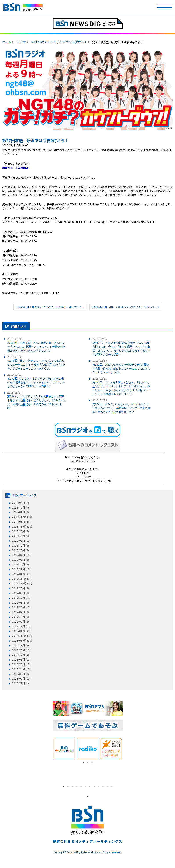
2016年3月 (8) (20, 674)
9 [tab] (99, 787)
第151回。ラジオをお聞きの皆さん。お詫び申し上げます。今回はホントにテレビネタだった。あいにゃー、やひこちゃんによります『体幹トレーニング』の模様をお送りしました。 (121, 386)
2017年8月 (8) (20, 593)
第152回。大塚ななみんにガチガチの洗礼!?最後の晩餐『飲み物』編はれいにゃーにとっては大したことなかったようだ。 (121, 366)
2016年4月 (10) (21, 669)
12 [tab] (112, 787)
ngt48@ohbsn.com (83, 461)
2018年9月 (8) (20, 531)
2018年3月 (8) (20, 560)
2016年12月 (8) (21, 631)
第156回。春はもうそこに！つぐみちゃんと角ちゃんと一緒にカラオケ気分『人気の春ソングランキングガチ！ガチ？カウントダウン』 (36, 362)
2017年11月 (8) (21, 579)
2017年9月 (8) (20, 588)
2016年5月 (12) (21, 664)
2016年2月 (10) (21, 679)
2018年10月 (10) (22, 526)
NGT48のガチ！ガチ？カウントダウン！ (59, 42)
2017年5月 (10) (21, 607)
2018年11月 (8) (21, 522)
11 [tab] (107, 787)
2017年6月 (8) (20, 603)
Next (126, 749)
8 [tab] (94, 787)
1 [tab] (83, 763)
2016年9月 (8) (20, 645)
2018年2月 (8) (20, 564)
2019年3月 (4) (20, 503)
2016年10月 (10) (22, 641)
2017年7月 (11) (21, 598)
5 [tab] (81, 787)
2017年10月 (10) (22, 583)
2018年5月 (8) (20, 550)
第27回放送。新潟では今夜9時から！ (35, 140)
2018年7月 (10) (21, 541)
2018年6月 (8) (20, 545)
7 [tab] (90, 787)
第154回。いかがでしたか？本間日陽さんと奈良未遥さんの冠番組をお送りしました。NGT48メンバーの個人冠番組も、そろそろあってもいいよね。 (36, 400)
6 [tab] (85, 787)
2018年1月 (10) (21, 569)
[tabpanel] (64, 749)
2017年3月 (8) (20, 617)
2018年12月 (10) (22, 517)
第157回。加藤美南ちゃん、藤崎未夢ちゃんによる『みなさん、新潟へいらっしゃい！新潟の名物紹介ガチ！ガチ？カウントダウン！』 (36, 345)
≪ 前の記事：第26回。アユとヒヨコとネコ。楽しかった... (50, 307)
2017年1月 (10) (21, 626)
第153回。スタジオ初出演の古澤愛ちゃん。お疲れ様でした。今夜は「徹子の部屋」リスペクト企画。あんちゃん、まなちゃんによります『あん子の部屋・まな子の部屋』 (121, 346)
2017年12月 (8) (21, 574)
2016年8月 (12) (21, 650)
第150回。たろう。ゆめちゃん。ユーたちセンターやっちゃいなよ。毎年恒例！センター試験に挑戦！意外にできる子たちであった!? (121, 406)
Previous (49, 749)
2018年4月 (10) (21, 555)
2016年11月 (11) (22, 636)
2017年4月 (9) (20, 612)
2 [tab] (88, 763)
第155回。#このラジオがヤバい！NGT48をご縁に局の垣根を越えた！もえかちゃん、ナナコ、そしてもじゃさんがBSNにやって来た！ (36, 380)
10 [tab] (103, 787)
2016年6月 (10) (21, 660)
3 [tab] (92, 763)
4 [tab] (77, 787)
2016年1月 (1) (20, 683)
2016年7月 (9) (20, 655)
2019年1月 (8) (20, 512)
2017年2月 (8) (20, 622)
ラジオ (21, 42)
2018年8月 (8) (20, 536)
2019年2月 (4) (20, 507)
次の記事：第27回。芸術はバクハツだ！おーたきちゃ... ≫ (126, 307)
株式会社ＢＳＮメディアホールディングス (87, 841)
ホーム (7, 42)
